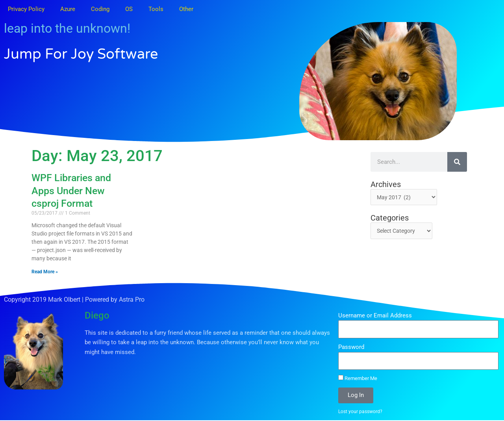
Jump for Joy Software (99, 53)
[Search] (457, 162)
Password (351, 347)
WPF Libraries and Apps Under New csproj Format (71, 191)
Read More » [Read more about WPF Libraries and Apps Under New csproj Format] (45, 272)
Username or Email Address (375, 315)
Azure (68, 9)
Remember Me (358, 378)
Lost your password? (361, 412)
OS (129, 9)
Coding (100, 9)
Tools (156, 9)
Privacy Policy (26, 9)
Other (186, 9)
